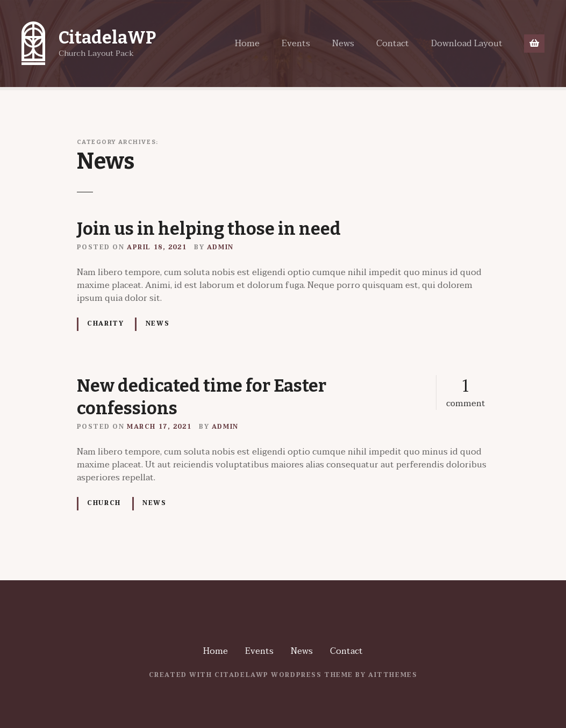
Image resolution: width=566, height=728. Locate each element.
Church (104, 503)
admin (220, 247)
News (343, 44)
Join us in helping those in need (209, 229)
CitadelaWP (107, 38)
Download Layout (467, 44)
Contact (393, 44)
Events (296, 44)
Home (247, 44)
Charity (105, 324)
